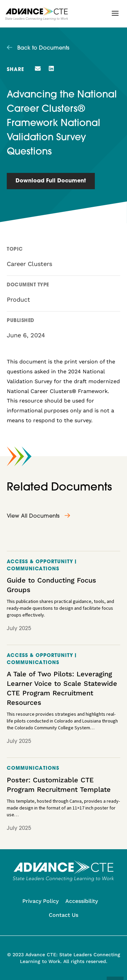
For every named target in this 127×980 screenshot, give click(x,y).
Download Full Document (51, 181)
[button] (115, 13)
